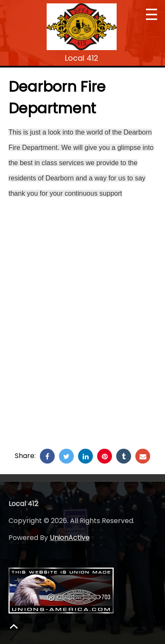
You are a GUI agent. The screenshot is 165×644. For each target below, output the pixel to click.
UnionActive (70, 538)
